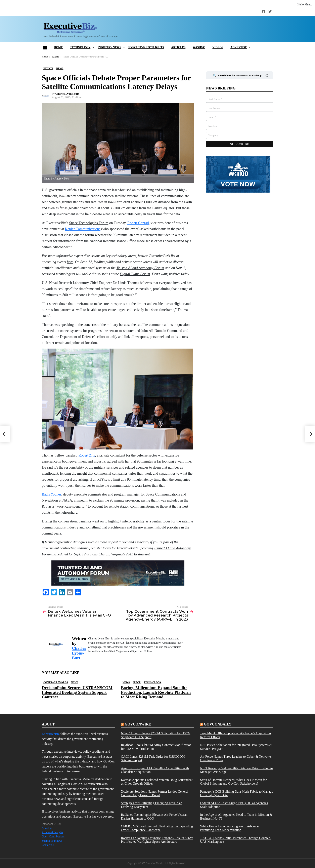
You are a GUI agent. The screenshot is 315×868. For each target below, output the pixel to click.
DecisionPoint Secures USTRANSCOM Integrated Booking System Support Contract (77, 692)
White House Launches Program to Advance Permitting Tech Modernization (229, 828)
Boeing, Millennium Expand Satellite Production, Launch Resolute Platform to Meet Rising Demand (156, 692)
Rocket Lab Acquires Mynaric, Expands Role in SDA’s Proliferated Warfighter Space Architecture (157, 840)
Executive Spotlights (146, 47)
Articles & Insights (53, 832)
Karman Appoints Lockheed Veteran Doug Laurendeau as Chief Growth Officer (157, 782)
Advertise (239, 47)
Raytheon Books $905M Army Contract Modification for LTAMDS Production (156, 747)
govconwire (138, 724)
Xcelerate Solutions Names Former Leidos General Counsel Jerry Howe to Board (155, 793)
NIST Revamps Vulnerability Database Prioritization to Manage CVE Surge (236, 770)
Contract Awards (56, 682)
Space (137, 682)
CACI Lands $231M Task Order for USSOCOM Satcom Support (153, 758)
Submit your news (52, 841)
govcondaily (217, 724)
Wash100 (199, 47)
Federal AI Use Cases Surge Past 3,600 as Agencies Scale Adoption (234, 805)
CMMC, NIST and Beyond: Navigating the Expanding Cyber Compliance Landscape (157, 828)
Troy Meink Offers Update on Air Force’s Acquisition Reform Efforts (235, 735)
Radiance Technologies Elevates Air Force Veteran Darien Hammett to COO (154, 817)
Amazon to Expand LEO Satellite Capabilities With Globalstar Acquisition (155, 770)
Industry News (109, 47)
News (74, 682)
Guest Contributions (53, 837)
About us (47, 828)
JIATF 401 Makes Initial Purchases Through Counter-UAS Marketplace (235, 840)
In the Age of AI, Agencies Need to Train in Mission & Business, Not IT (236, 817)
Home (58, 47)
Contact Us (48, 845)
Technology (80, 47)
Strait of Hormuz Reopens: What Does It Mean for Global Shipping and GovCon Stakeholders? (233, 782)
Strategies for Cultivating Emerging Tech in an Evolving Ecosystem (152, 805)
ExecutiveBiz (51, 734)
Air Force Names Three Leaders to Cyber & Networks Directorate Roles (236, 758)
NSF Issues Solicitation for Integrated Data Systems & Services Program (236, 747)
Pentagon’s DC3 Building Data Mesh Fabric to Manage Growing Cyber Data (237, 793)
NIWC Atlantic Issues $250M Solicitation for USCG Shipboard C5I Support (156, 735)
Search (267, 76)
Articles (178, 47)
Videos (218, 47)
